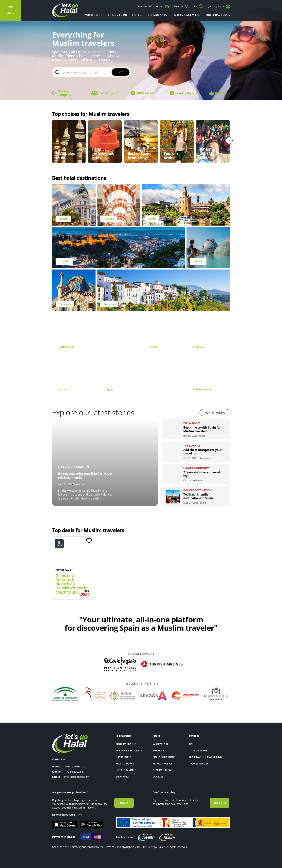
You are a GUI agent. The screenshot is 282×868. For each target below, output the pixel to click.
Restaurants (158, 15)
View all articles (215, 412)
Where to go (93, 15)
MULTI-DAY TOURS (218, 15)
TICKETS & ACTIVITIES (186, 15)
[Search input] (96, 72)
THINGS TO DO (117, 15)
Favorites (182, 7)
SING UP (124, 803)
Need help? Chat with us (154, 7)
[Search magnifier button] (57, 72)
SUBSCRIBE (220, 803)
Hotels (137, 15)
